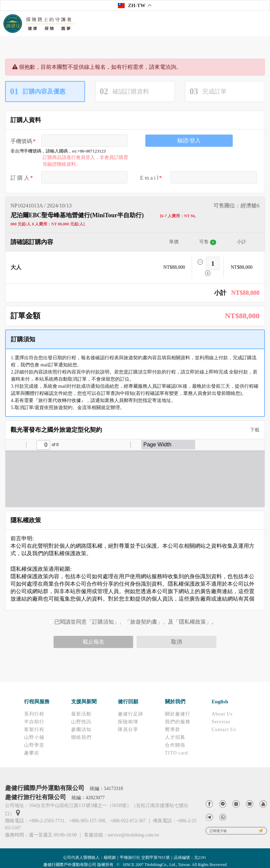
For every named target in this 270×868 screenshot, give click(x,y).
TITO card (176, 753)
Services (221, 722)
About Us (222, 714)
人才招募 (175, 737)
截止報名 (94, 642)
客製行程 (34, 730)
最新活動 (81, 714)
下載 (252, 430)
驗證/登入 (189, 140)
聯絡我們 (81, 737)
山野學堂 (34, 745)
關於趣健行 (178, 714)
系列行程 (34, 714)
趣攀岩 (32, 753)
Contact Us (224, 730)
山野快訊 (81, 722)
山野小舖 (34, 737)
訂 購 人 (20, 178)
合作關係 (175, 745)
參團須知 (81, 730)
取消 (176, 642)
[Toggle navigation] (260, 24)
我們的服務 (178, 722)
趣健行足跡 (131, 714)
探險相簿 (128, 722)
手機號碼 (21, 141)
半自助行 (34, 722)
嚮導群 (173, 730)
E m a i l (149, 178)
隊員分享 (128, 730)
